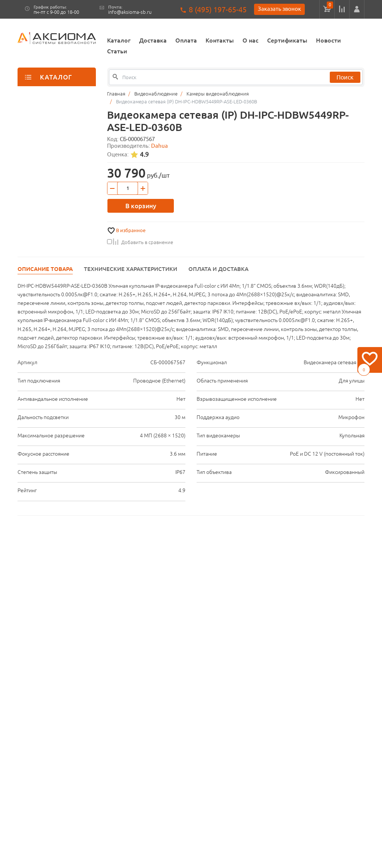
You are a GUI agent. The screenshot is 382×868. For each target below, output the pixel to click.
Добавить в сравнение (140, 242)
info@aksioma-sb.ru (130, 12)
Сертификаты (287, 40)
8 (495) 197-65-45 (218, 10)
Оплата (186, 40)
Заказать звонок (279, 9)
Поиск (345, 77)
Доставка (153, 40)
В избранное (131, 230)
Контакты (220, 40)
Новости (328, 40)
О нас (251, 40)
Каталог (119, 40)
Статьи (117, 51)
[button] (357, 9)
